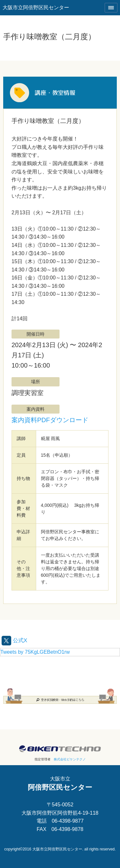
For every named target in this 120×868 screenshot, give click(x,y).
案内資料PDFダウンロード (50, 420)
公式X (14, 640)
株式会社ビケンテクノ (70, 759)
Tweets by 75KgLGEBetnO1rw (35, 652)
